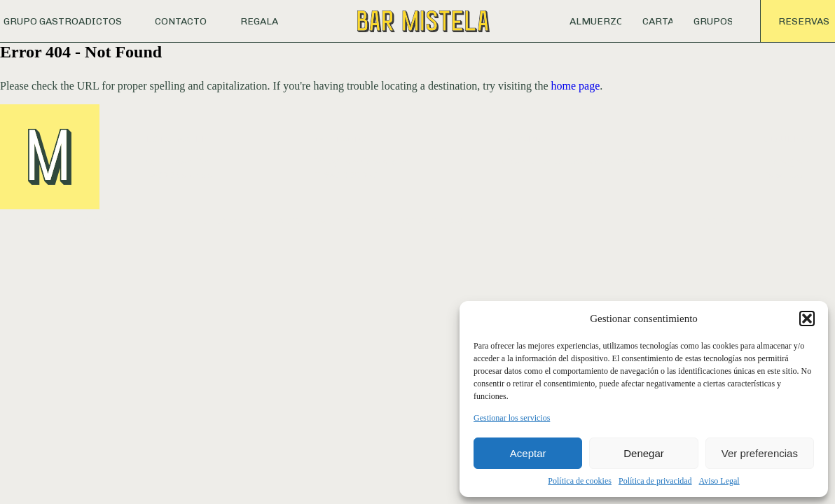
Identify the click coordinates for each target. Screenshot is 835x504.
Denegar (644, 453)
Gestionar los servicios (512, 418)
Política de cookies (580, 481)
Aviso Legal (719, 481)
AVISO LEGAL (302, 221)
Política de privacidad (655, 481)
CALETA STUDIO (782, 221)
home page (576, 86)
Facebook (786, 175)
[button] (807, 318)
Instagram (788, 162)
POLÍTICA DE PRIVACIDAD (207, 221)
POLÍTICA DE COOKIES (389, 221)
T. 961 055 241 (347, 175)
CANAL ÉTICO (476, 221)
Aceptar (528, 453)
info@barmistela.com (362, 162)
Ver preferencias (760, 453)
